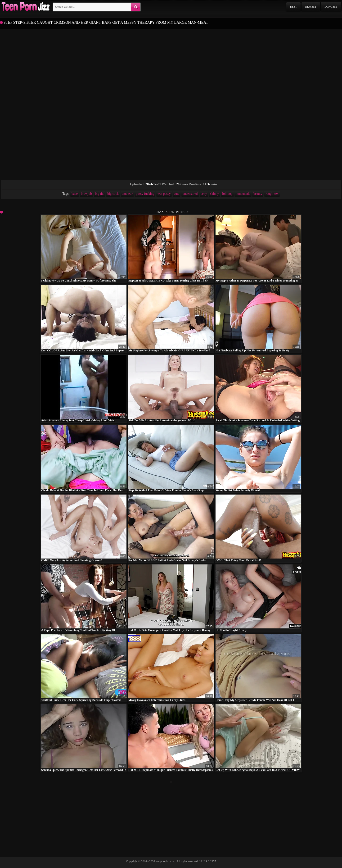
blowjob (86, 194)
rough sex (272, 194)
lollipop (227, 194)
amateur (127, 194)
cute (177, 194)
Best (293, 7)
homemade (243, 194)
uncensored (190, 194)
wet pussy (164, 194)
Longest (331, 7)
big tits (100, 194)
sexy (204, 194)
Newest (311, 7)
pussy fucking (145, 194)
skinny (214, 194)
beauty (258, 194)
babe (75, 194)
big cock (113, 194)
